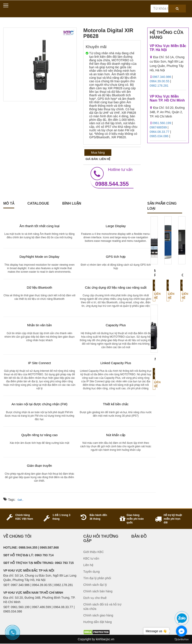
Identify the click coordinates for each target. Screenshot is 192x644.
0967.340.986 (162, 77)
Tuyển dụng (92, 572)
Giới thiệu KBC (93, 552)
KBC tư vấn (91, 558)
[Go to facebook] (181, 631)
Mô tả (9, 203)
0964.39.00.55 (160, 81)
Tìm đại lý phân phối (97, 578)
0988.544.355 (112, 177)
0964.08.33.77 (160, 132)
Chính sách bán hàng (98, 591)
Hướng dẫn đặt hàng (98, 622)
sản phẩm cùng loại (162, 206)
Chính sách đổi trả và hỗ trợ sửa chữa (102, 607)
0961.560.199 (162, 123)
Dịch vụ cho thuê (95, 598)
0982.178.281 (159, 86)
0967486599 (158, 127)
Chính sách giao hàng (98, 615)
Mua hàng (98, 153)
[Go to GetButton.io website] (181, 640)
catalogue (38, 203)
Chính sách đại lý (95, 585)
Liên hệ (155, 296)
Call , (20, 500)
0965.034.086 (159, 136)
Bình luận (72, 203)
